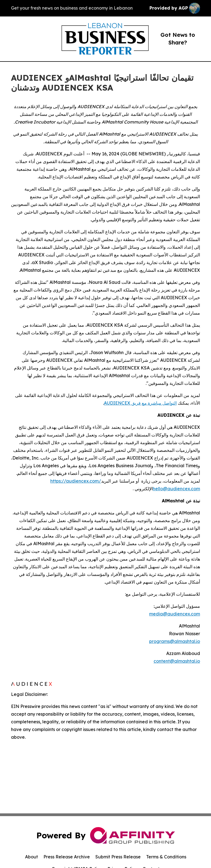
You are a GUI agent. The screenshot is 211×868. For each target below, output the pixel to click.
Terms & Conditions (166, 857)
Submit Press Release (118, 857)
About (31, 857)
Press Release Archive (67, 857)
